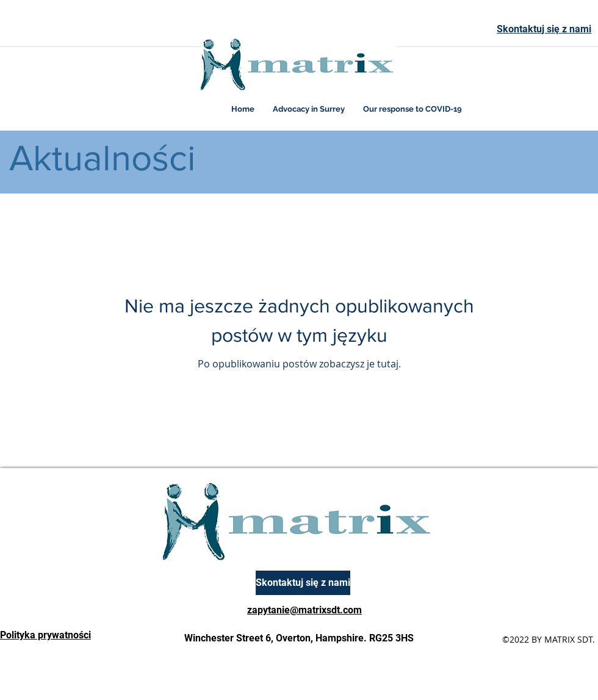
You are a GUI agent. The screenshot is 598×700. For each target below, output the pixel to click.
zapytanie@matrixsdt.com (304, 610)
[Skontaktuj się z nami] (303, 583)
